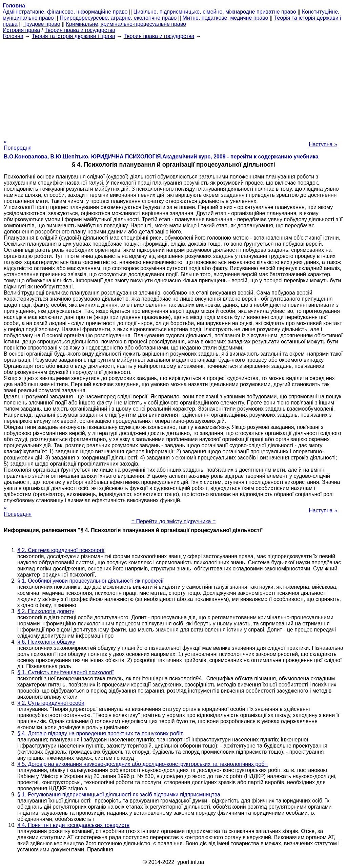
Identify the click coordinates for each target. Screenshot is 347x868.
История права (21, 30)
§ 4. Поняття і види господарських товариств (73, 825)
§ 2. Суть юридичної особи (51, 703)
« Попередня (18, 145)
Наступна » (323, 144)
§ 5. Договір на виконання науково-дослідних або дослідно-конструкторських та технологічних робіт (143, 764)
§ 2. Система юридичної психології (61, 550)
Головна (13, 36)
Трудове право (42, 24)
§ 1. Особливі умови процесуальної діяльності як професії (90, 581)
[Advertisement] (173, 87)
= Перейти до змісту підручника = (174, 521)
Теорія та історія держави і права (74, 36)
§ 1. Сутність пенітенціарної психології (66, 672)
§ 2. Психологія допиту (46, 611)
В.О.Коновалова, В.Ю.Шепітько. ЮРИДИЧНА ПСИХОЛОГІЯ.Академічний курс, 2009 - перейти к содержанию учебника (161, 157)
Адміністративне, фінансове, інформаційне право (65, 12)
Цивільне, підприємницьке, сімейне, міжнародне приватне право (215, 12)
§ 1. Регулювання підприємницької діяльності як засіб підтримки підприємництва (119, 795)
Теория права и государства (80, 30)
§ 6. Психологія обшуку (46, 642)
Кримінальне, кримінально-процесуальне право (126, 24)
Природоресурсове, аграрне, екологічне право (118, 18)
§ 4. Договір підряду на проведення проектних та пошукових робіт (100, 733)
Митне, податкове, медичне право (226, 18)
